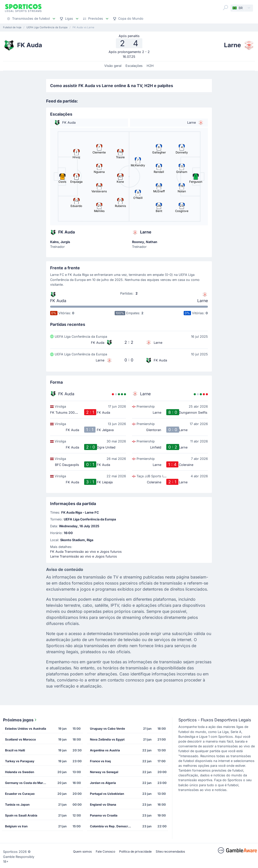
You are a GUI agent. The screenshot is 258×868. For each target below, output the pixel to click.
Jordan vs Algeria (103, 783)
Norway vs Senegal (104, 772)
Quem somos (82, 851)
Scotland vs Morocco (20, 739)
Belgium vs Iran (16, 826)
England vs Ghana (103, 805)
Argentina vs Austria (105, 750)
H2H (150, 66)
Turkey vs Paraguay (20, 761)
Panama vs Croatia (104, 815)
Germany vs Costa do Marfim (26, 783)
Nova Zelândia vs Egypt (107, 739)
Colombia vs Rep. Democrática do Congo (112, 826)
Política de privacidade (135, 851)
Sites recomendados (170, 851)
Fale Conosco (105, 851)
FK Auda (58, 301)
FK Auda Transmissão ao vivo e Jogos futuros (86, 552)
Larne (203, 301)
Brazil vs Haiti (15, 750)
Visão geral (113, 66)
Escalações (134, 66)
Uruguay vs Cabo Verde (107, 729)
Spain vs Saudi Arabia (21, 815)
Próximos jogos (20, 720)
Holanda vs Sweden (20, 772)
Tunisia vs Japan (17, 805)
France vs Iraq (100, 761)
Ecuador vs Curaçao (20, 794)
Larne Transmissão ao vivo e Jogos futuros (84, 556)
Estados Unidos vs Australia (26, 729)
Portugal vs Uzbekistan (107, 794)
